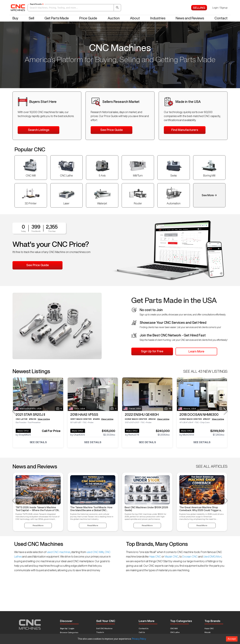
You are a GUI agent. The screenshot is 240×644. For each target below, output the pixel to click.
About (135, 18)
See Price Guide (112, 130)
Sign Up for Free (152, 351)
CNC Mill (174, 628)
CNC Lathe (175, 632)
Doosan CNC (190, 557)
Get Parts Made (57, 18)
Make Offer (23, 431)
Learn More (196, 351)
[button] (74, 8)
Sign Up (64, 629)
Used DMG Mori (212, 557)
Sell (31, 18)
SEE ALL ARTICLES (212, 466)
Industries (158, 18)
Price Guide (88, 18)
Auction (114, 18)
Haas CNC (155, 557)
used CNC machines (58, 552)
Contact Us (144, 628)
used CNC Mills (95, 552)
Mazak (207, 632)
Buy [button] (15, 18)
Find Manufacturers (185, 130)
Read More (38, 525)
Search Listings (39, 130)
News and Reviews (190, 18)
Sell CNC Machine (104, 628)
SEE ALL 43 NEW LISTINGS (205, 371)
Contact (221, 18)
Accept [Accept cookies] (232, 639)
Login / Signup (220, 8)
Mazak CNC (171, 557)
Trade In (100, 632)
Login (72, 629)
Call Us (142, 632)
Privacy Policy (139, 639)
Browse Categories (69, 632)
